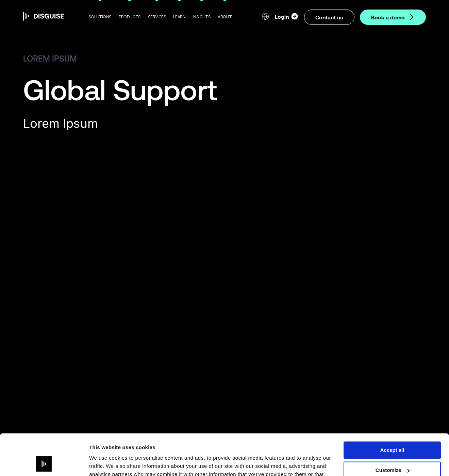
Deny (392, 451)
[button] (100, 17)
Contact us (329, 17)
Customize (393, 432)
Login (287, 16)
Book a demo (393, 17)
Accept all (392, 412)
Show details (105, 463)
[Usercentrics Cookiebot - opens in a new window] (44, 463)
